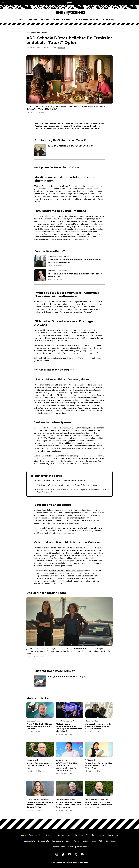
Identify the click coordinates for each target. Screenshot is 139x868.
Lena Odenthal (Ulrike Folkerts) (62, 410)
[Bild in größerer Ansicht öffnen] (69, 79)
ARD (72, 123)
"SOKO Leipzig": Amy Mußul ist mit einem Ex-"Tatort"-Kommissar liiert (67, 485)
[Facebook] (69, 854)
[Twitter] (76, 854)
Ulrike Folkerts (68, 216)
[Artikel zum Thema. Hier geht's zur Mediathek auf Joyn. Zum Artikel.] (69, 681)
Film (79, 358)
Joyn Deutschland (32, 835)
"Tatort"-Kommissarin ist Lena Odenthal (66, 571)
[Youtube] (82, 854)
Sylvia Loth (61, 48)
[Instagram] (57, 854)
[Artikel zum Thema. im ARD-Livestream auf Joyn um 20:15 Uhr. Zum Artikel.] (69, 150)
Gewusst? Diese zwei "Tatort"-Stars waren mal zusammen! (62, 480)
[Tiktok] (63, 854)
